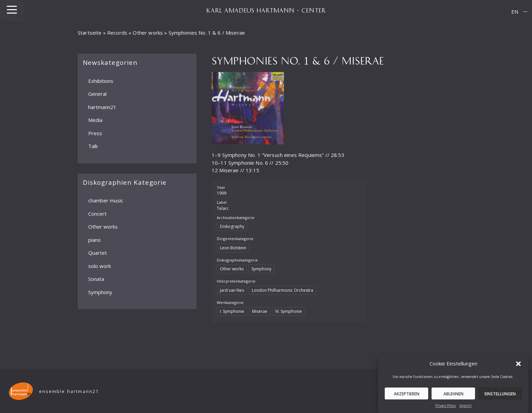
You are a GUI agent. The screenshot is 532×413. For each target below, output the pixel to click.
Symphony (100, 292)
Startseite (90, 33)
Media (95, 120)
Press (95, 133)
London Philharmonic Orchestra (282, 290)
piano (94, 239)
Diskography (232, 226)
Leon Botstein (233, 248)
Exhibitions (101, 80)
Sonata (96, 279)
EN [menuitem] (515, 12)
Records (117, 33)
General (97, 94)
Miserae (260, 311)
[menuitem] (515, 12)
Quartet (98, 253)
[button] (518, 367)
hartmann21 (102, 107)
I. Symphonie (232, 311)
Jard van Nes (232, 290)
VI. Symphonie (289, 311)
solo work (100, 266)
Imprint (465, 409)
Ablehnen (453, 398)
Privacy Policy (446, 409)
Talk (93, 146)
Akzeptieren (407, 398)
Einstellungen (500, 398)
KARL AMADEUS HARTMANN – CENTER (266, 10)
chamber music (106, 200)
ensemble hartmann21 (69, 391)
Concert (97, 213)
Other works (148, 33)
